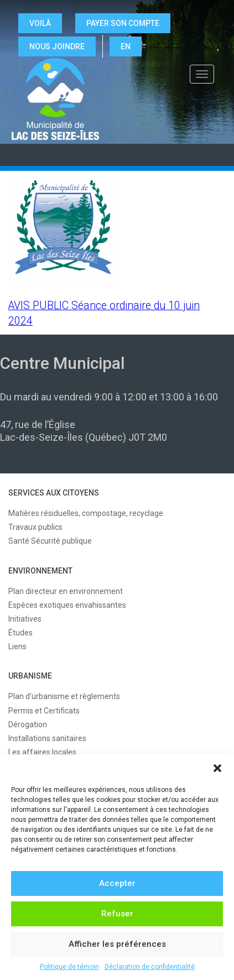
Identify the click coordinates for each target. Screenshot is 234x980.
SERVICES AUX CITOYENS (54, 493)
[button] (217, 768)
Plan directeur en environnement (66, 591)
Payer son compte (123, 23)
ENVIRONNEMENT (40, 571)
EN (126, 46)
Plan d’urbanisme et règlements (64, 696)
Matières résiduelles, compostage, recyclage (86, 513)
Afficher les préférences (117, 944)
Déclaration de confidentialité (150, 967)
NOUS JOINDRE (57, 46)
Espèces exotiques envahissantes (67, 605)
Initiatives (25, 619)
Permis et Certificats (44, 711)
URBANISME (30, 676)
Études (20, 633)
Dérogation (28, 724)
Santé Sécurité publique (50, 541)
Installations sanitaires (47, 738)
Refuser (117, 914)
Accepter (117, 883)
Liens (17, 647)
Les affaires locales (42, 752)
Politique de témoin (69, 967)
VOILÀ (40, 23)
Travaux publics (35, 527)
